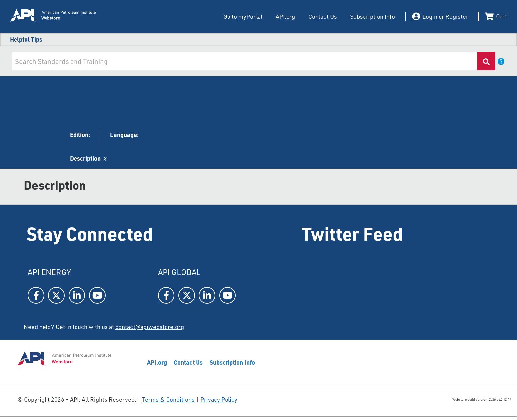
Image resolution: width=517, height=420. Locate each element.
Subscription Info (373, 16)
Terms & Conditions (168, 399)
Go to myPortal (243, 16)
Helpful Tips (26, 39)
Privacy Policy (219, 399)
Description (85, 158)
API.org (285, 16)
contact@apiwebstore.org (150, 327)
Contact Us (323, 16)
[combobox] (244, 61)
